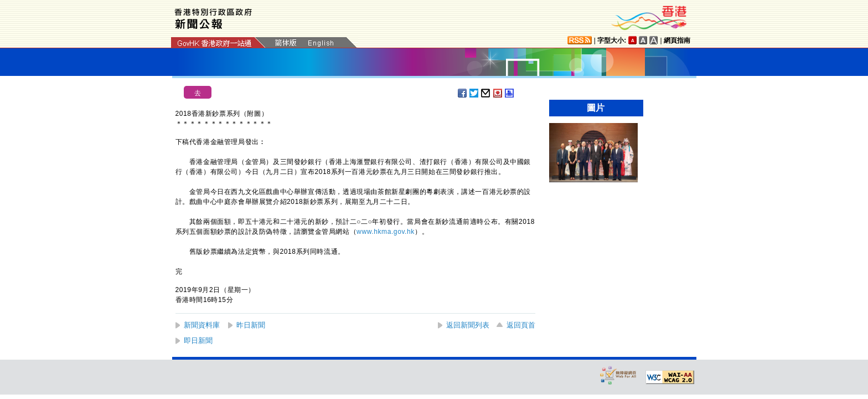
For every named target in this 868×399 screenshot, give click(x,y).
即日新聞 (198, 341)
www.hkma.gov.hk (386, 232)
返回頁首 (521, 325)
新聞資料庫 (202, 325)
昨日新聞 (251, 325)
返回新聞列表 (468, 325)
